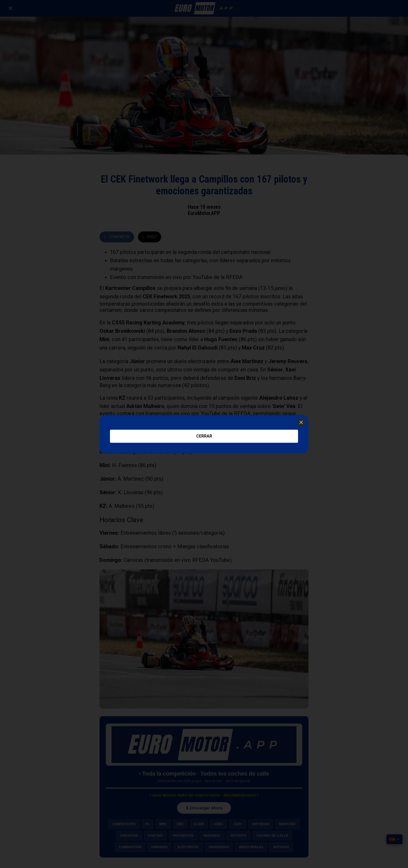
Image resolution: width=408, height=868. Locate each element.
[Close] (301, 422)
